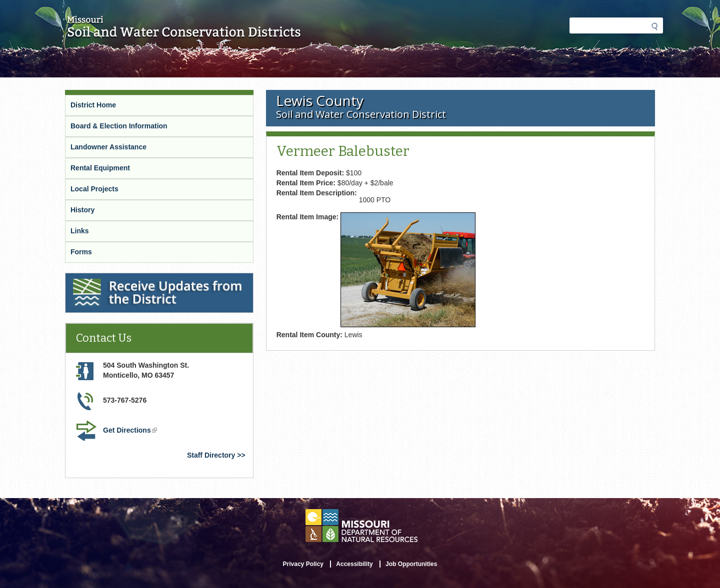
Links (80, 231)
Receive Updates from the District (121, 277)
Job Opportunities (411, 564)
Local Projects (94, 189)
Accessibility (354, 564)
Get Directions (130, 430)
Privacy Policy (303, 564)
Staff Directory (211, 455)
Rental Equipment (100, 168)
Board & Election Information (119, 126)
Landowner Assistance (108, 147)
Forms (81, 252)
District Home (93, 105)
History (82, 210)
